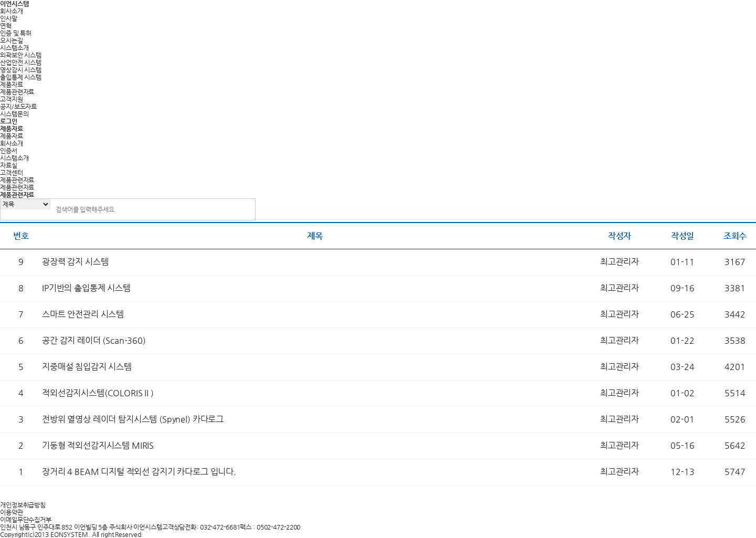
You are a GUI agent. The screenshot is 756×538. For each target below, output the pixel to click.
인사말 (9, 18)
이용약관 (12, 512)
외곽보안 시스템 (21, 55)
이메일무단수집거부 (26, 520)
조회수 (735, 236)
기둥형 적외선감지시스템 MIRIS (98, 445)
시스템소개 (14, 48)
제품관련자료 (17, 92)
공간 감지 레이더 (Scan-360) (94, 340)
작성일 (683, 236)
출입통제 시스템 (21, 77)
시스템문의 (14, 114)
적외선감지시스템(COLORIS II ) (98, 393)
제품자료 (12, 85)
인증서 (9, 151)
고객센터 (12, 173)
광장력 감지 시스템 (75, 262)
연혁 (6, 26)
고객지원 (12, 99)
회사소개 (12, 11)
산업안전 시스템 (21, 62)
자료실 (9, 165)
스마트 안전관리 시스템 (83, 314)
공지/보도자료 (18, 107)
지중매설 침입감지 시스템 (87, 367)
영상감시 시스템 (21, 70)
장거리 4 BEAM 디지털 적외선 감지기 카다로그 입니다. (139, 472)
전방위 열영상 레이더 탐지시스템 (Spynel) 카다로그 (133, 419)
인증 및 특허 (16, 33)
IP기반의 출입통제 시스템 (86, 288)
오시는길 (12, 40)
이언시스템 (14, 4)
